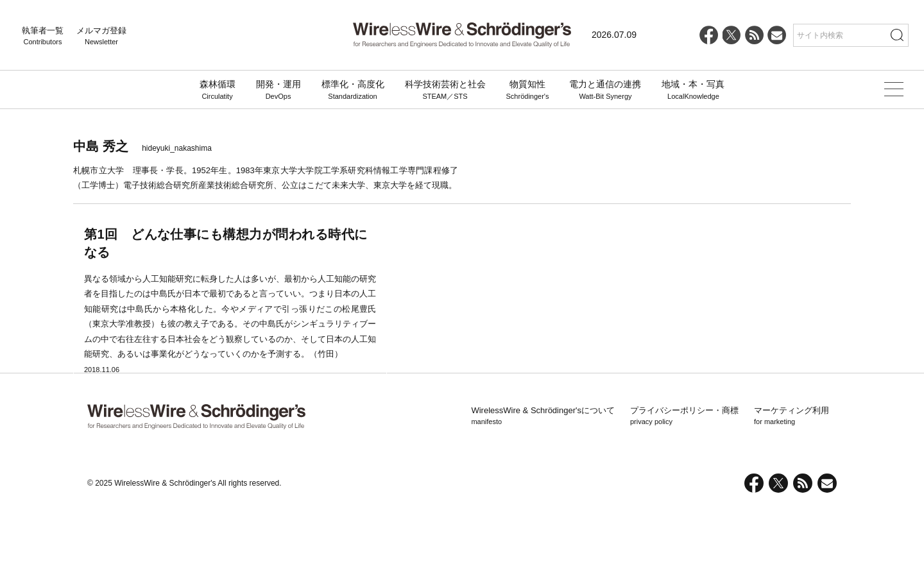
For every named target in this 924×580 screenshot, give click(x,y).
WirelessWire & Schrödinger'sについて (543, 488)
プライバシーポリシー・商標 (684, 488)
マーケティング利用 (791, 488)
